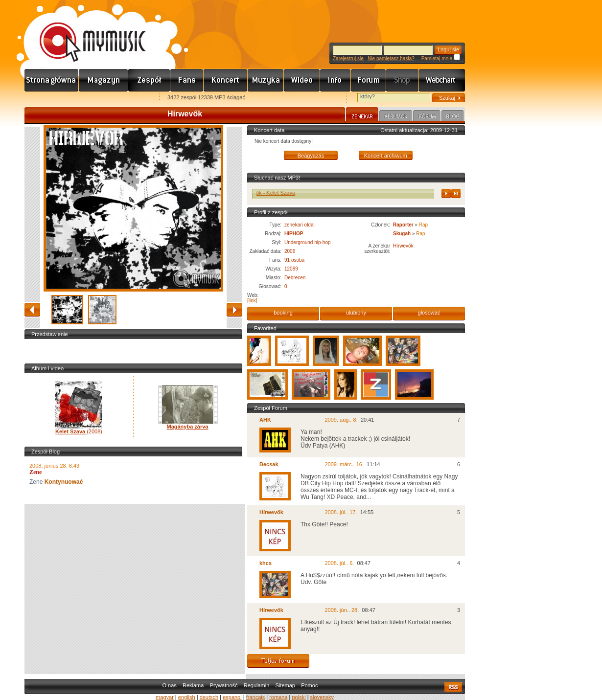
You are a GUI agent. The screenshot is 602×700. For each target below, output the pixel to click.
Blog (453, 117)
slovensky (322, 697)
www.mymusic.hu (84, 32)
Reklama (193, 685)
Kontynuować (63, 482)
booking (283, 313)
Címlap (52, 80)
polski (299, 697)
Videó (302, 80)
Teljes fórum (278, 661)
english (187, 697)
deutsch (209, 697)
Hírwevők (403, 246)
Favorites (45, 98)
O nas (169, 685)
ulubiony (356, 313)
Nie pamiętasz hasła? (391, 58)
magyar (165, 697)
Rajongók (187, 80)
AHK (265, 420)
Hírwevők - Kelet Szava (273, 193)
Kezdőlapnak (86, 98)
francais (256, 697)
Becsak (269, 464)
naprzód (234, 310)
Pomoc (309, 685)
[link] (252, 301)
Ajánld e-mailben (128, 98)
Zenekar (362, 115)
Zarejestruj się (348, 58)
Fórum (369, 80)
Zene (266, 80)
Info (336, 80)
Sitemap (285, 685)
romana (278, 697)
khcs (266, 563)
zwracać (32, 310)
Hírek (104, 80)
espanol (232, 697)
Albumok (396, 117)
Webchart (442, 80)
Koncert (226, 80)
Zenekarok (149, 80)
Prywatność (224, 685)
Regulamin (257, 685)
